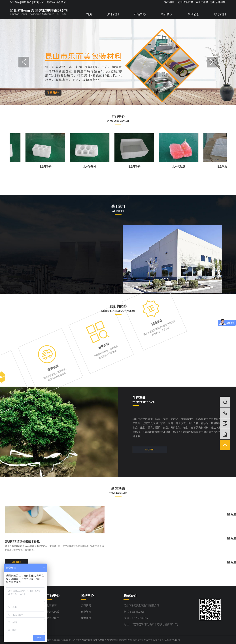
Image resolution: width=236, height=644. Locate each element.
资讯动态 (193, 14)
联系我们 (220, 14)
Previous (24, 62)
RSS (36, 2)
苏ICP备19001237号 (171, 640)
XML (42, 2)
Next (212, 62)
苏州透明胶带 (186, 2)
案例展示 (167, 14)
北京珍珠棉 (47, 167)
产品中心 (140, 14)
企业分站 (15, 2)
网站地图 (26, 2)
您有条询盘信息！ (58, 2)
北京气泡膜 (180, 167)
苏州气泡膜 (202, 2)
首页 (89, 14)
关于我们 (113, 14)
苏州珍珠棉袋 (218, 2)
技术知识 (86, 618)
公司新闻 (86, 605)
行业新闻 (86, 612)
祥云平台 (148, 640)
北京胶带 (52, 605)
